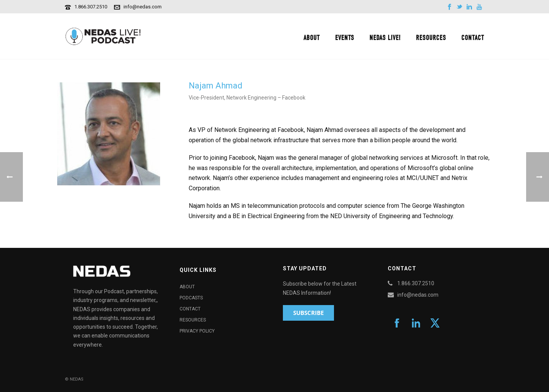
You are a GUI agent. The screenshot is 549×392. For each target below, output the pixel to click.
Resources (431, 38)
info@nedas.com (143, 7)
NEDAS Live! (385, 38)
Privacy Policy (197, 331)
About (312, 38)
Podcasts (191, 298)
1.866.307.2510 (91, 7)
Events (345, 38)
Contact (473, 38)
